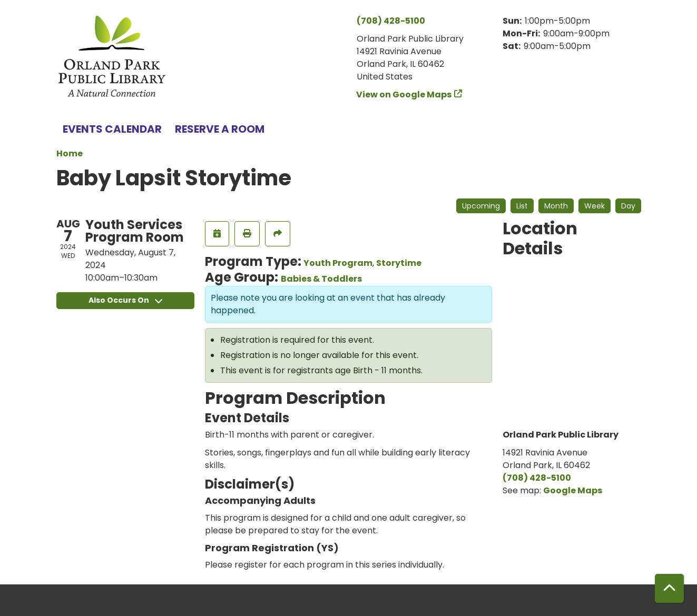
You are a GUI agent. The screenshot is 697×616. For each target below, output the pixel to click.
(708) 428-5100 (391, 21)
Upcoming (481, 206)
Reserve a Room (220, 129)
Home (70, 153)
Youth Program (338, 263)
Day (628, 206)
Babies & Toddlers (321, 279)
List (522, 206)
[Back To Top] (669, 588)
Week (595, 206)
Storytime (399, 263)
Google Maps (573, 490)
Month (556, 206)
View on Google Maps (404, 95)
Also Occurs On (125, 300)
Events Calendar (112, 129)
